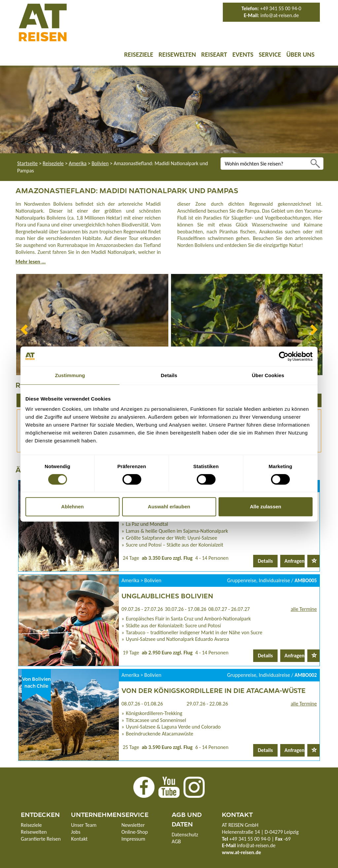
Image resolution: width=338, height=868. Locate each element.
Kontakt (79, 839)
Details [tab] (169, 375)
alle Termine (304, 609)
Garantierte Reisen (41, 839)
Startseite (27, 163)
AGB (176, 841)
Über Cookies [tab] (268, 375)
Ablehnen (72, 507)
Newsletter (133, 825)
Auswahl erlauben (169, 507)
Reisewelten (177, 54)
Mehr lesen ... (31, 262)
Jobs (76, 832)
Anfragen (295, 561)
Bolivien (100, 163)
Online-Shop (135, 832)
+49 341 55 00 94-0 (281, 8)
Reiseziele (139, 54)
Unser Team (84, 825)
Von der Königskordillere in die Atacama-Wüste (214, 690)
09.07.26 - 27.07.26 (142, 609)
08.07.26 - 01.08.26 (142, 704)
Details (265, 561)
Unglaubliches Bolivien (167, 596)
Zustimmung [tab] (70, 375)
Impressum (133, 839)
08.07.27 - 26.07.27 (229, 609)
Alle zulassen (266, 507)
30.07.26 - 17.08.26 (186, 609)
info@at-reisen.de (280, 15)
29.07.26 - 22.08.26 (207, 704)
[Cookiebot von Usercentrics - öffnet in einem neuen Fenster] (284, 356)
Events (243, 54)
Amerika (78, 163)
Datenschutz (185, 835)
